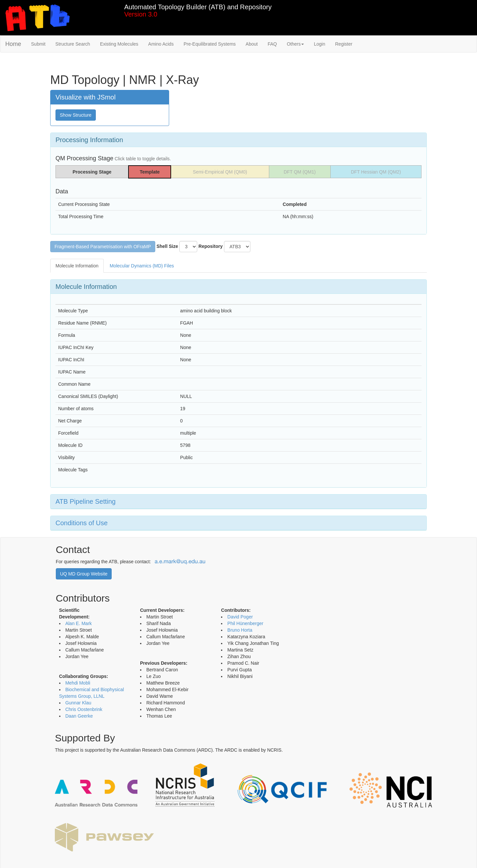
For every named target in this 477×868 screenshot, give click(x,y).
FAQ (272, 44)
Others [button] (295, 44)
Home (13, 44)
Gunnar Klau (78, 703)
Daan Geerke (79, 716)
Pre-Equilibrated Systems (210, 44)
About (252, 44)
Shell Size (167, 246)
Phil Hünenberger (245, 623)
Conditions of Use (82, 523)
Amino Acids (161, 44)
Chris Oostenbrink (84, 709)
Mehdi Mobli (78, 683)
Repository (211, 246)
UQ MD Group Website (84, 574)
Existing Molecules (119, 44)
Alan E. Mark (79, 623)
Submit (38, 44)
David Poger (240, 617)
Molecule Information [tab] (77, 266)
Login (319, 44)
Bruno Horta (240, 630)
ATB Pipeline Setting (86, 501)
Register (344, 44)
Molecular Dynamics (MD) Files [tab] (142, 266)
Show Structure (76, 115)
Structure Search (73, 44)
